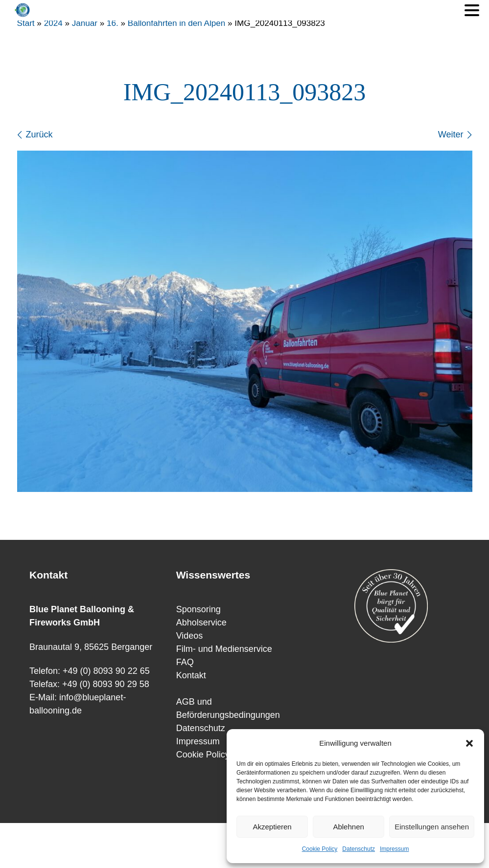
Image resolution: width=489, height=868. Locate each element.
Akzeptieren (272, 827)
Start (26, 23)
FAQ (185, 662)
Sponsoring (198, 609)
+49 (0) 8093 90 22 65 (106, 671)
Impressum (394, 849)
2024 (53, 23)
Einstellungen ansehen (432, 827)
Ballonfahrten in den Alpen (177, 23)
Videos (190, 636)
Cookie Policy (320, 849)
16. (113, 23)
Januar (85, 23)
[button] (469, 743)
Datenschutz (359, 849)
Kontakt (191, 675)
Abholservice (201, 623)
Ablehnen (348, 827)
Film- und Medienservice (224, 649)
